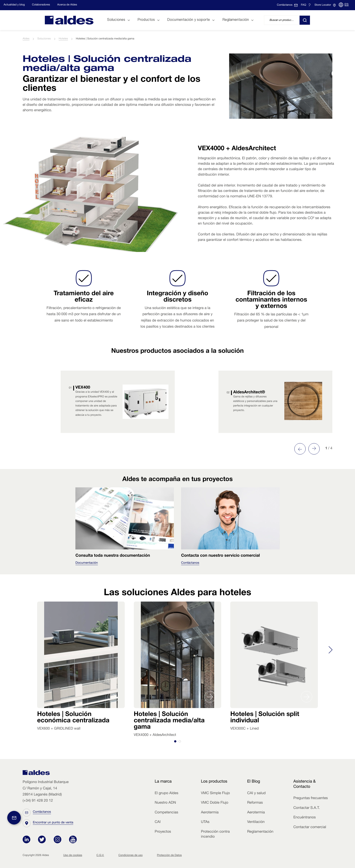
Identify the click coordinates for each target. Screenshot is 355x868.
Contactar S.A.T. (307, 808)
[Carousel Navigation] (307, 449)
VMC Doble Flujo (215, 803)
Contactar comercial (310, 827)
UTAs (205, 822)
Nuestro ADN (165, 803)
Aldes (26, 39)
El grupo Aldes (166, 793)
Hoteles (63, 39)
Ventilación (256, 822)
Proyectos (163, 832)
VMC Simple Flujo (215, 793)
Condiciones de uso (131, 856)
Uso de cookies (73, 856)
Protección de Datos (169, 856)
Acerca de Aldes (67, 5)
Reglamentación (260, 832)
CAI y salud (257, 793)
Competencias (166, 813)
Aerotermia (210, 813)
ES (347, 5)
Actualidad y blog (14, 5)
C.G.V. (100, 856)
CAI (158, 822)
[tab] (175, 741)
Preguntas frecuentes (311, 798)
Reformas (255, 803)
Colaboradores (41, 5)
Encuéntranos (305, 818)
